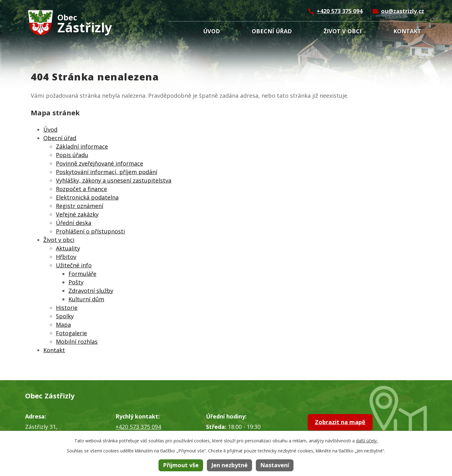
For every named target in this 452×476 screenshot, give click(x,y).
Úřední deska (74, 223)
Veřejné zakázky (77, 214)
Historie (67, 308)
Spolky (65, 316)
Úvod (212, 31)
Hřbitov (66, 257)
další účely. (367, 441)
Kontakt (407, 31)
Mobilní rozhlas (77, 342)
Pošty (76, 282)
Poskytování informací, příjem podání (107, 172)
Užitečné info (74, 265)
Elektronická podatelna (87, 197)
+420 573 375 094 (340, 11)
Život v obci (343, 31)
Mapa (63, 325)
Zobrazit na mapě (346, 423)
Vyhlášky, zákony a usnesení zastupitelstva (114, 180)
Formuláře (82, 274)
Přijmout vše (181, 465)
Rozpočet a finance (81, 189)
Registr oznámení (80, 206)
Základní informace (82, 146)
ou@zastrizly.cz (403, 11)
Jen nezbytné (229, 465)
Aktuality (68, 248)
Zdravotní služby (91, 291)
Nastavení (275, 465)
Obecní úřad (272, 31)
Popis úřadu (72, 155)
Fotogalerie (71, 333)
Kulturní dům (86, 299)
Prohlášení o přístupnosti (90, 231)
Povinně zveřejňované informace (100, 163)
